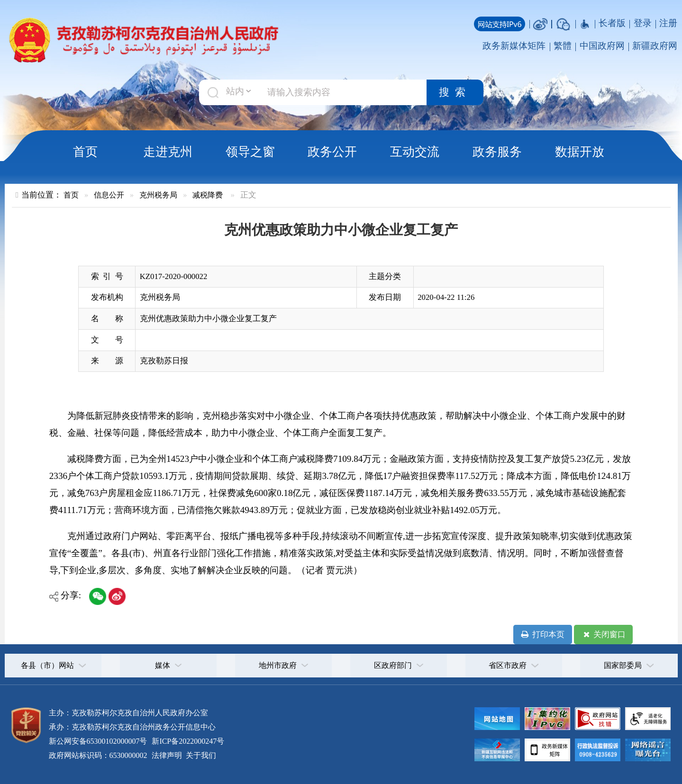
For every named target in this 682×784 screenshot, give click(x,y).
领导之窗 (250, 152)
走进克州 (168, 152)
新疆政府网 (655, 46)
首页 (85, 152)
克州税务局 (158, 195)
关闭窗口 (604, 635)
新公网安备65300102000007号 (98, 741)
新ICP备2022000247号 (187, 741)
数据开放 (580, 152)
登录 (643, 23)
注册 (668, 23)
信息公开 (109, 195)
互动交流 (415, 152)
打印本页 (542, 635)
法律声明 (167, 755)
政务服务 (497, 152)
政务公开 (332, 152)
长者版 (612, 23)
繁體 (563, 46)
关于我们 (200, 755)
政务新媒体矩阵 (514, 46)
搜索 (455, 92)
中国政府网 (602, 46)
